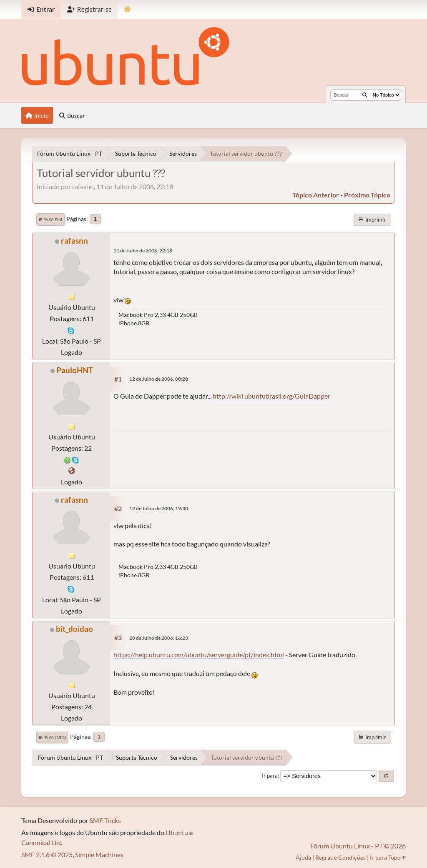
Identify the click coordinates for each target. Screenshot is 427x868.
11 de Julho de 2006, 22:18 (143, 251)
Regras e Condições (340, 857)
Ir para (270, 776)
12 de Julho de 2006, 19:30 (159, 508)
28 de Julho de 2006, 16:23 (159, 638)
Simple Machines (99, 854)
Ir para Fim (50, 219)
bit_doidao (74, 629)
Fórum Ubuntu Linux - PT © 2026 (358, 846)
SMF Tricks (105, 820)
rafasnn (74, 241)
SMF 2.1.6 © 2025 (47, 854)
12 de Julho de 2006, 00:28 (159, 379)
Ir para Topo (52, 737)
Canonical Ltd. (42, 842)
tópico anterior (316, 195)
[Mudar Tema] (127, 9)
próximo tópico (367, 195)
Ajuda (303, 857)
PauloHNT (75, 370)
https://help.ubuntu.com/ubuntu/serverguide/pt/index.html (199, 655)
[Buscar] (365, 95)
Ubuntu (177, 832)
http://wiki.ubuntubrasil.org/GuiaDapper (271, 396)
